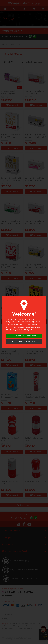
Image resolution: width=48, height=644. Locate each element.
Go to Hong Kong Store (24, 341)
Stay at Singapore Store (24, 336)
